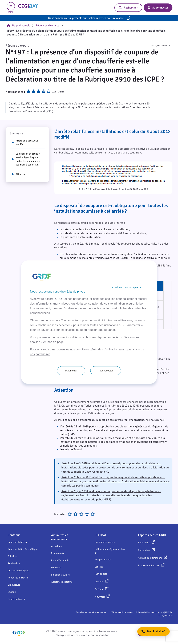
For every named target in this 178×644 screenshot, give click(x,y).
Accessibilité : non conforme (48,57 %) (155, 612)
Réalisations (14, 563)
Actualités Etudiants (62, 582)
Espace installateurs (149, 566)
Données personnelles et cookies (91, 612)
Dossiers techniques (18, 571)
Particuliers (144, 543)
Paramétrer (71, 371)
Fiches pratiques (16, 599)
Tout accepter (106, 371)
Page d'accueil (18, 26)
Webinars (56, 568)
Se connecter (158, 8)
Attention (19, 174)
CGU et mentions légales (122, 612)
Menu (11, 8)
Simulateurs (14, 585)
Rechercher (128, 8)
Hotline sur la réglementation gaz (110, 551)
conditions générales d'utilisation (97, 349)
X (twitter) (100, 597)
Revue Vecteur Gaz (61, 560)
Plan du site (101, 574)
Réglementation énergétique (23, 549)
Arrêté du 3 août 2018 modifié (25, 143)
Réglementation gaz (18, 542)
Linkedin (99, 582)
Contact (99, 567)
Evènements (58, 553)
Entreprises (144, 550)
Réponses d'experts (47, 26)
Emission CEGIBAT (61, 575)
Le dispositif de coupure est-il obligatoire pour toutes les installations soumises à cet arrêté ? (26, 159)
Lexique (12, 592)
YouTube (99, 589)
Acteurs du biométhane (150, 558)
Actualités (56, 546)
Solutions (13, 556)
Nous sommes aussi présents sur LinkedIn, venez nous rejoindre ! (87, 18)
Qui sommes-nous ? (105, 542)
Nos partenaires (103, 560)
